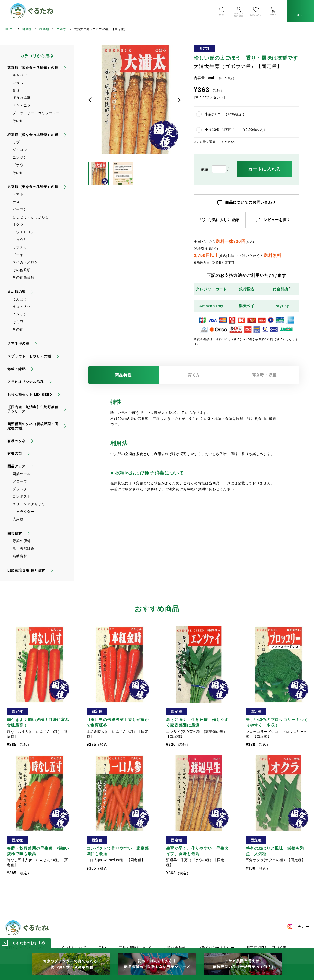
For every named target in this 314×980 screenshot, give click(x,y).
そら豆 (18, 322)
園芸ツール (22, 474)
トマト (18, 194)
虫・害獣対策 (23, 548)
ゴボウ (61, 29)
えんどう (20, 299)
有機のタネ (16, 441)
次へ (179, 100)
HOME (10, 29)
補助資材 (20, 556)
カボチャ (20, 247)
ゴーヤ (18, 255)
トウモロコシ (23, 232)
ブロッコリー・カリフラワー (36, 113)
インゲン (20, 314)
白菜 (16, 90)
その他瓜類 (22, 270)
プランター (22, 489)
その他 (18, 121)
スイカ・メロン (25, 262)
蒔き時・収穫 (264, 375)
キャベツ (20, 75)
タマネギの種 (18, 343)
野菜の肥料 (22, 541)
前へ (90, 100)
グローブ (20, 481)
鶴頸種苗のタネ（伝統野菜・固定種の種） (33, 426)
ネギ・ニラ (22, 105)
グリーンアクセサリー (31, 504)
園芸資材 (15, 533)
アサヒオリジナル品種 (26, 382)
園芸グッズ (16, 466)
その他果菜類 (23, 277)
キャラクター (23, 512)
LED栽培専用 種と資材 (26, 570)
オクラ (18, 224)
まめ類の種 (16, 292)
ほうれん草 (22, 98)
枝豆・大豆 (22, 307)
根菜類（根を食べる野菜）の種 (33, 135)
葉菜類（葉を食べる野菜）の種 (33, 68)
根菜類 (44, 29)
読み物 (18, 519)
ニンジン (20, 157)
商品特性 (123, 375)
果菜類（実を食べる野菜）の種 (33, 187)
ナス (16, 202)
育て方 (194, 375)
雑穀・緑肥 (16, 369)
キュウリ (20, 240)
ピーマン (20, 209)
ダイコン (20, 150)
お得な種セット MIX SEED (30, 395)
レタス (18, 83)
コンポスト (22, 496)
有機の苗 (15, 453)
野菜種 (27, 29)
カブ (16, 142)
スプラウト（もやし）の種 (29, 356)
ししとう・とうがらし (31, 217)
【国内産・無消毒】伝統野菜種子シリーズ (33, 409)
